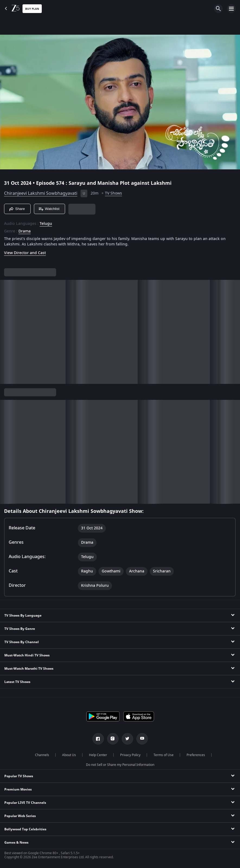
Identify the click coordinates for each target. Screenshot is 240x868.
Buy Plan (32, 9)
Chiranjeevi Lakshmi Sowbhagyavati (41, 193)
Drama (25, 231)
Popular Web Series (20, 816)
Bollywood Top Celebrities (25, 829)
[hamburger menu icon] (231, 9)
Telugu (46, 224)
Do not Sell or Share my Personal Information (120, 765)
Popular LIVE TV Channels (25, 803)
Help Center (98, 755)
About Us (69, 755)
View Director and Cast (25, 253)
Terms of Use (164, 755)
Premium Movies (18, 789)
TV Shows (113, 193)
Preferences (196, 755)
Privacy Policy (130, 755)
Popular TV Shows (19, 776)
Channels (42, 755)
